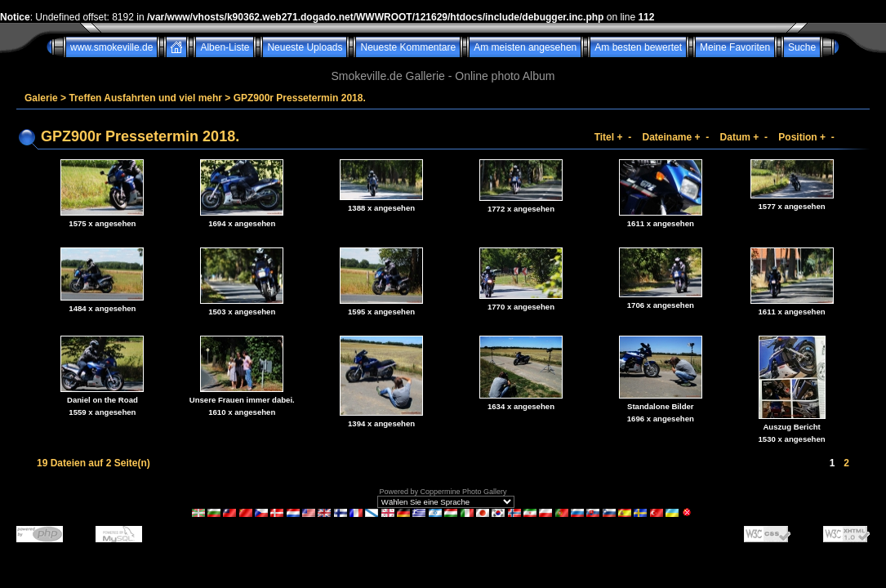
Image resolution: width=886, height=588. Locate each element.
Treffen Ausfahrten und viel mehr (145, 98)
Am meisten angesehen (525, 47)
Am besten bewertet (638, 47)
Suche (802, 47)
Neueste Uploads (305, 47)
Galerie (41, 98)
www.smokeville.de (111, 47)
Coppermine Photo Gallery (463, 492)
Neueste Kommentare (408, 47)
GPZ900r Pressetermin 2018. (300, 98)
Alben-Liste (225, 47)
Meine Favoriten (735, 47)
